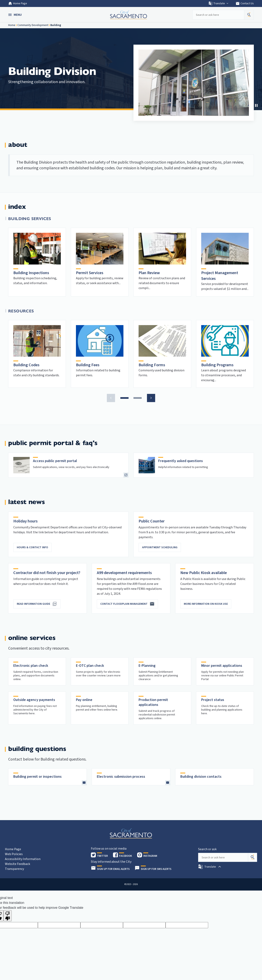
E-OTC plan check (90, 666)
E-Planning (147, 666)
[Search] (253, 857)
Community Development (33, 25)
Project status (213, 700)
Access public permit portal (55, 461)
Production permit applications (153, 702)
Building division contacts (201, 777)
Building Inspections (31, 273)
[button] (15, 15)
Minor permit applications (222, 666)
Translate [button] (219, 3)
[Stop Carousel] (256, 105)
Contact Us (245, 3)
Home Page (18, 3)
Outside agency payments (34, 700)
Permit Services (90, 273)
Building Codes (26, 365)
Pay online (84, 700)
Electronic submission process (121, 777)
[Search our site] (218, 15)
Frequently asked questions (181, 461)
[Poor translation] (8, 916)
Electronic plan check (31, 666)
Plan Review (149, 273)
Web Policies (14, 854)
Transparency (14, 869)
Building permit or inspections (37, 777)
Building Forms (152, 365)
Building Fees (88, 365)
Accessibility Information (23, 859)
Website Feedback (18, 864)
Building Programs (217, 365)
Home (12, 25)
